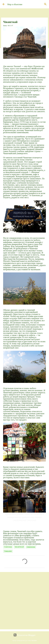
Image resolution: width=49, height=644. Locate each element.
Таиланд (8, 547)
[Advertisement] (24, 601)
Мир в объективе (15, 4)
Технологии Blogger (24, 635)
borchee (34, 640)
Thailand (8, 551)
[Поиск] (45, 4)
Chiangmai (31, 547)
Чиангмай (19, 547)
